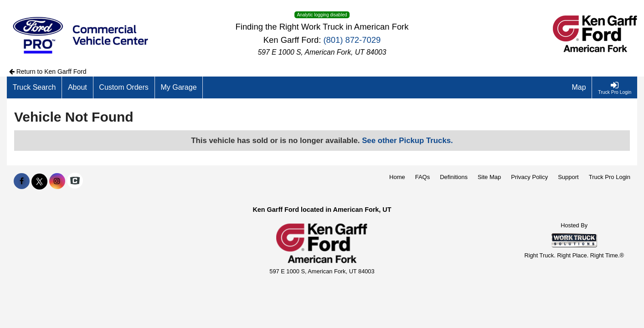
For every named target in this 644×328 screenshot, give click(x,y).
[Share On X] (39, 181)
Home (397, 177)
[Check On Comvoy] (75, 181)
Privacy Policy (529, 177)
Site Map (489, 177)
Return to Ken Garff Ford (48, 72)
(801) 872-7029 (352, 40)
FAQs (423, 177)
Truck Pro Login (610, 177)
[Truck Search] (34, 87)
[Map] (579, 87)
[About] (77, 87)
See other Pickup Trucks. (407, 141)
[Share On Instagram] (57, 181)
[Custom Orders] (124, 87)
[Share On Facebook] (22, 181)
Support (568, 177)
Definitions (454, 177)
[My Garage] (179, 87)
